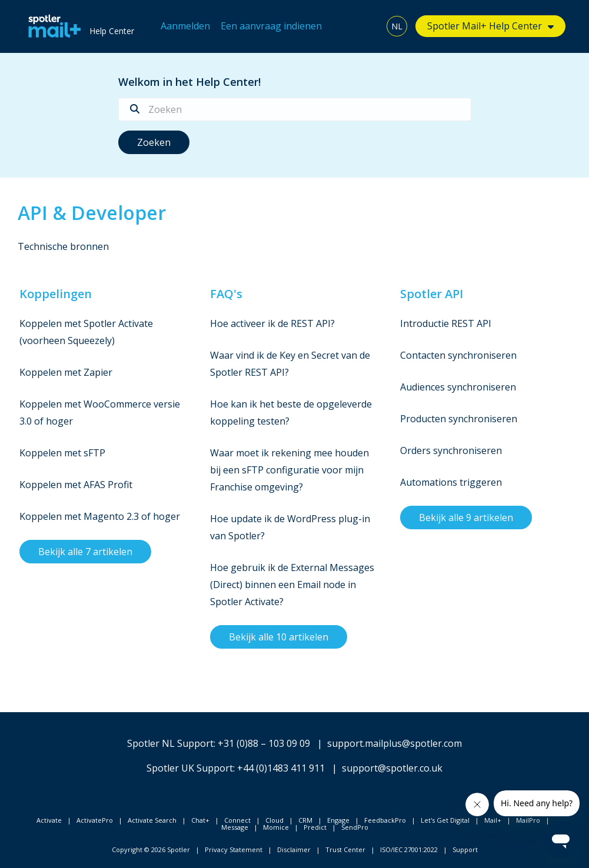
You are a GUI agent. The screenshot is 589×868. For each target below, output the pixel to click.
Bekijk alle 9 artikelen (466, 518)
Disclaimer (294, 849)
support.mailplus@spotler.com (395, 743)
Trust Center (345, 849)
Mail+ (493, 820)
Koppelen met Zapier (66, 372)
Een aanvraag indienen (271, 26)
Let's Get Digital (445, 820)
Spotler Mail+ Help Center (485, 26)
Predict (315, 827)
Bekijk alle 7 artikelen (85, 552)
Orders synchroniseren (451, 450)
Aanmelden (185, 26)
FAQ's (226, 294)
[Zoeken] (295, 109)
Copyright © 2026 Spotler (151, 849)
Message (235, 827)
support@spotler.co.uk (392, 768)
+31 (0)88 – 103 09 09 (264, 743)
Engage (338, 820)
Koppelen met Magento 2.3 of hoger (100, 516)
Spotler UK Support (190, 768)
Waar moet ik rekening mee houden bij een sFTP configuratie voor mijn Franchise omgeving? (289, 470)
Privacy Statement (234, 849)
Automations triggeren (451, 482)
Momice (276, 827)
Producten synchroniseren (459, 419)
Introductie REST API (446, 323)
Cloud (274, 820)
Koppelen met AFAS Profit (76, 485)
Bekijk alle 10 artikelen (279, 637)
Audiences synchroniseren (458, 387)
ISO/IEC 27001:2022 (409, 849)
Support (465, 849)
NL (397, 26)
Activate (49, 820)
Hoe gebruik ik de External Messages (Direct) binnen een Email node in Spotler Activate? (292, 585)
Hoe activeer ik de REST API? (272, 323)
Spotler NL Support (170, 743)
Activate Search (152, 820)
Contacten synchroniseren (458, 355)
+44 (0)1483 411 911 (281, 768)
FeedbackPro (385, 820)
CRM (305, 820)
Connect (237, 820)
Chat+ (200, 820)
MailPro (528, 820)
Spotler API (432, 294)
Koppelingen (56, 294)
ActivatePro (95, 820)
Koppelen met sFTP (62, 453)
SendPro (355, 827)
